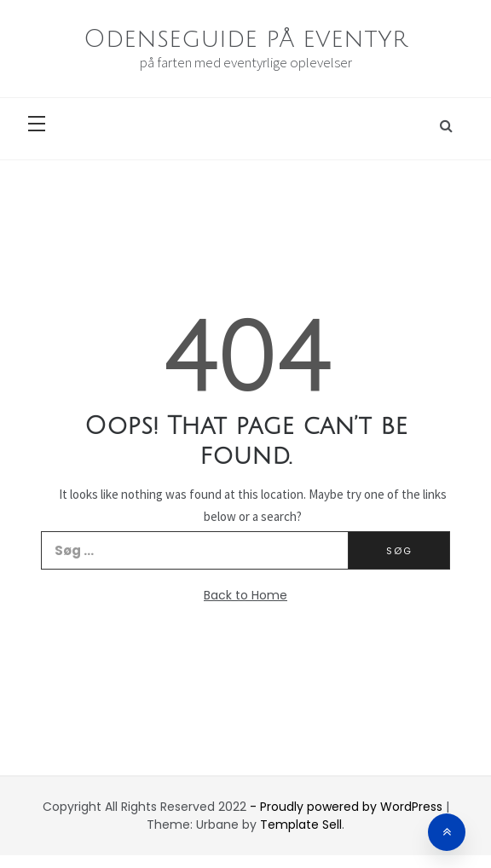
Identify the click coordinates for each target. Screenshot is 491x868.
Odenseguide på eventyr (245, 39)
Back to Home (245, 595)
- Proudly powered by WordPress (348, 807)
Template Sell (301, 825)
